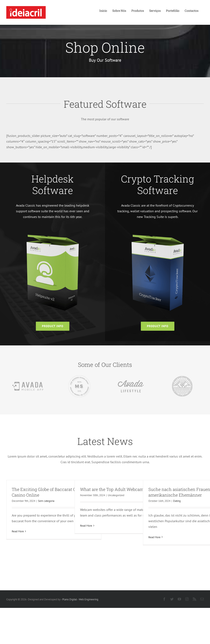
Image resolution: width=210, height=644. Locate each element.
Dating (177, 501)
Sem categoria (46, 501)
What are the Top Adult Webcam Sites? (118, 489)
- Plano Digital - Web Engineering (80, 599)
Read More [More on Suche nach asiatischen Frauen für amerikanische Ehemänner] (154, 537)
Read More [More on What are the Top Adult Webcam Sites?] (86, 526)
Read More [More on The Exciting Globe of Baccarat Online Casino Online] (18, 531)
